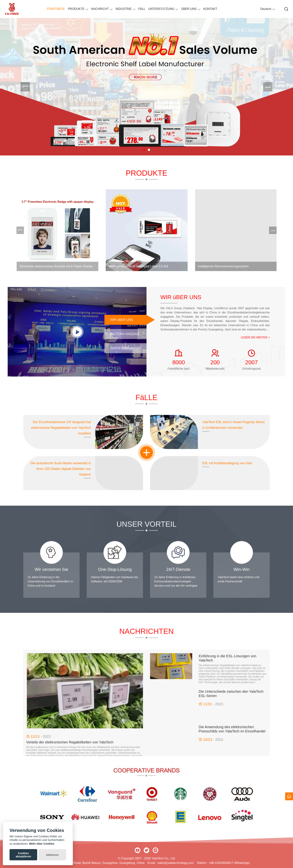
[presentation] (25, 87)
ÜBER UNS (189, 9)
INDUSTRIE (124, 9)
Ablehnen (52, 855)
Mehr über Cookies (42, 844)
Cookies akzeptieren (23, 855)
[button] (144, 150)
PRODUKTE (76, 9)
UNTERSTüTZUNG (161, 9)
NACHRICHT (100, 9)
